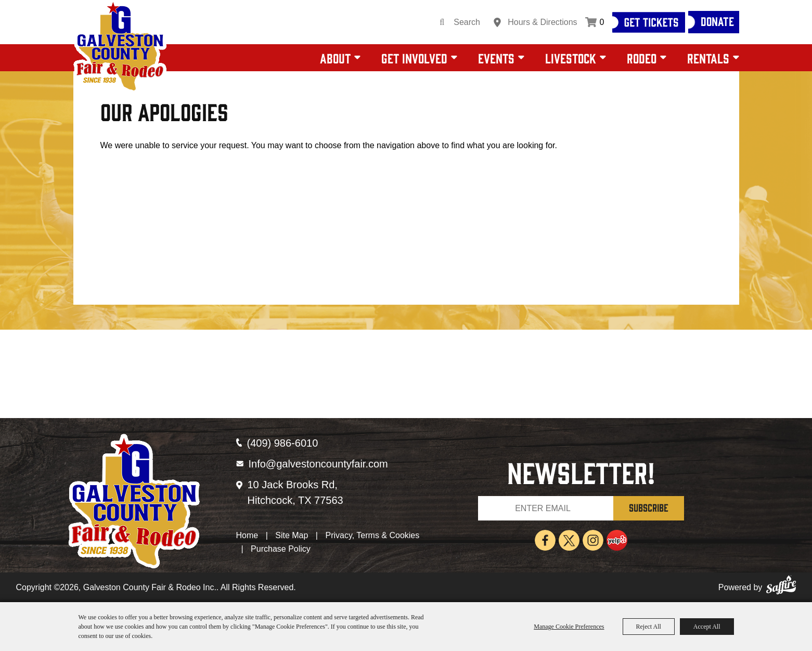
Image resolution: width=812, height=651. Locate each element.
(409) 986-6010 (283, 443)
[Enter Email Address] (546, 508)
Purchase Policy (281, 549)
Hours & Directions (542, 22)
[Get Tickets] (649, 22)
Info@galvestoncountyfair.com (318, 464)
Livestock (571, 58)
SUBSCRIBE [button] (649, 507)
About (335, 58)
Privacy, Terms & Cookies (372, 535)
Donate (717, 21)
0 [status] (602, 22)
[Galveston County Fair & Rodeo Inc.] (120, 47)
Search (442, 22)
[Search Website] (471, 22)
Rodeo (642, 58)
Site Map (292, 535)
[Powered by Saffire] (781, 587)
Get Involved (414, 58)
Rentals (708, 58)
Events (496, 58)
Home (247, 535)
